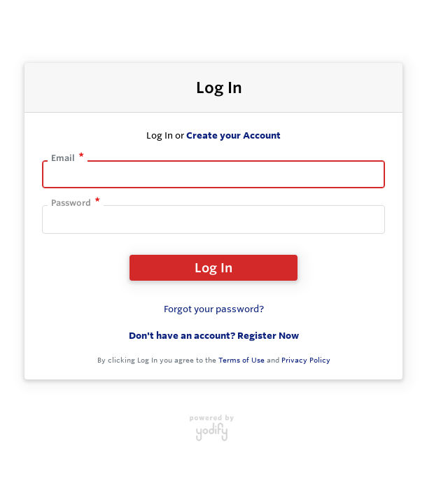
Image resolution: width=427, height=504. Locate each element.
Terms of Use (241, 360)
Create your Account (233, 135)
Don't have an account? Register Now (214, 335)
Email (63, 158)
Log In (213, 267)
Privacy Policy (306, 360)
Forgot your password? (214, 309)
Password (71, 203)
